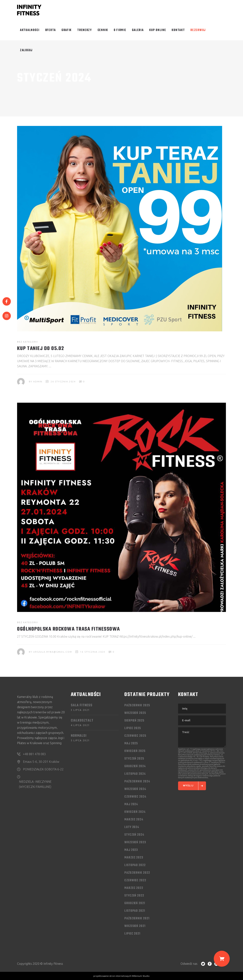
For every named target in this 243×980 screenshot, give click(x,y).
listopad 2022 (135, 865)
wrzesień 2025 (135, 713)
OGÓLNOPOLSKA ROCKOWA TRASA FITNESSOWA (69, 629)
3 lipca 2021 (80, 710)
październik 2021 (137, 919)
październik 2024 (137, 782)
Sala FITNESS (82, 705)
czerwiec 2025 (135, 736)
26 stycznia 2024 (63, 381)
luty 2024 (132, 827)
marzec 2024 (134, 820)
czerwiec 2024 (135, 797)
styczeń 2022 (134, 896)
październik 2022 (137, 873)
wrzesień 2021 (135, 926)
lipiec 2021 (132, 934)
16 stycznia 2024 (93, 652)
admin (38, 381)
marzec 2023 (134, 858)
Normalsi (79, 736)
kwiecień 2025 (135, 751)
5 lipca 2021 (80, 740)
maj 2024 (131, 804)
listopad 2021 (135, 911)
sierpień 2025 (134, 721)
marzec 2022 (134, 888)
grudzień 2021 (135, 903)
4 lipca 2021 (80, 725)
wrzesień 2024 (135, 789)
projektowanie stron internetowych (112, 976)
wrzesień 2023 (135, 842)
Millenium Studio (141, 976)
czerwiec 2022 (135, 881)
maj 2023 (131, 850)
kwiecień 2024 (135, 812)
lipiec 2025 (133, 728)
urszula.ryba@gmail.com (53, 652)
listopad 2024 (135, 774)
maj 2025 (131, 744)
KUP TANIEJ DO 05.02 (41, 349)
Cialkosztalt (82, 721)
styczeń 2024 (134, 835)
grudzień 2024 (135, 766)
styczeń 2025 (134, 759)
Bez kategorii (27, 342)
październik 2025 (137, 706)
